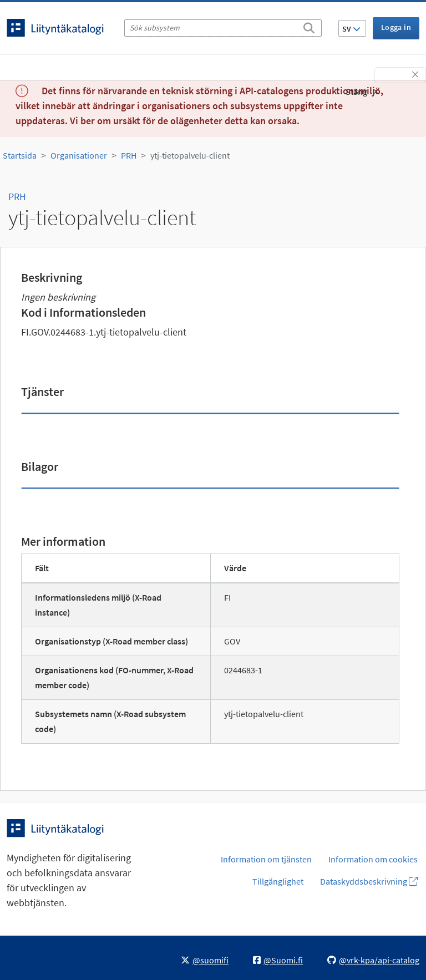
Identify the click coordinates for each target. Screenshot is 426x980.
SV (351, 29)
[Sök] (309, 26)
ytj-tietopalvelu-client (190, 155)
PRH (129, 155)
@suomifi (205, 960)
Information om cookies (373, 859)
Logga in (396, 27)
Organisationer (79, 155)
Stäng (362, 92)
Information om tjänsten (266, 859)
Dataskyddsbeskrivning (369, 881)
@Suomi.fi (278, 960)
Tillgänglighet (278, 881)
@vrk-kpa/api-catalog (373, 960)
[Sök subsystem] (223, 28)
